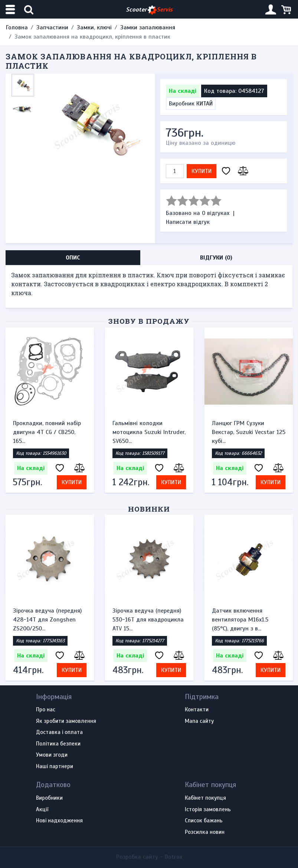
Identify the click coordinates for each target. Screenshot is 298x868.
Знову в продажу (149, 321)
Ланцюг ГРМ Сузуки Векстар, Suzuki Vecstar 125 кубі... (249, 432)
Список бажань (204, 821)
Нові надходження (59, 821)
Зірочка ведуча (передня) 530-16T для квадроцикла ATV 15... (148, 620)
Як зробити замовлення (66, 721)
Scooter (149, 10)
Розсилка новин (205, 832)
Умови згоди (52, 755)
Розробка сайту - (149, 857)
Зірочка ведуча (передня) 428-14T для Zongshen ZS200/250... (47, 620)
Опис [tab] (73, 258)
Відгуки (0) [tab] (216, 258)
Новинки (149, 509)
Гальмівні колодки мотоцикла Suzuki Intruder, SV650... (149, 432)
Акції (42, 810)
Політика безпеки (58, 744)
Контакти (197, 710)
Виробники (49, 798)
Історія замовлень (208, 810)
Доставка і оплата (59, 732)
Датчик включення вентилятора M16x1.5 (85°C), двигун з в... (240, 620)
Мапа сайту (199, 721)
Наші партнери (55, 767)
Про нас (46, 710)
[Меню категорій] (11, 9)
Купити (202, 171)
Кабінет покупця (205, 798)
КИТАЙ (204, 104)
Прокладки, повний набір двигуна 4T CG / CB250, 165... (47, 432)
